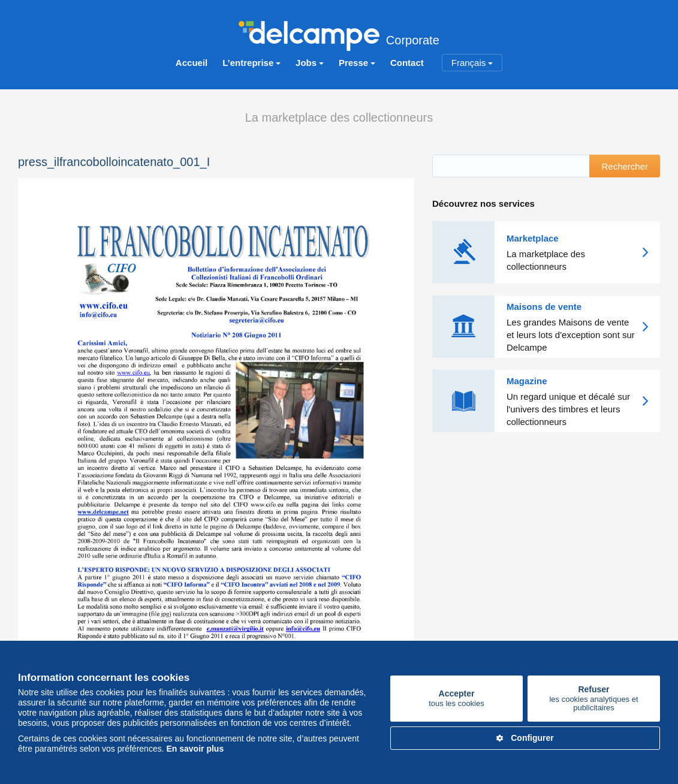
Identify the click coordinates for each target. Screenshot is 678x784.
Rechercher (625, 166)
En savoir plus (195, 749)
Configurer (525, 738)
